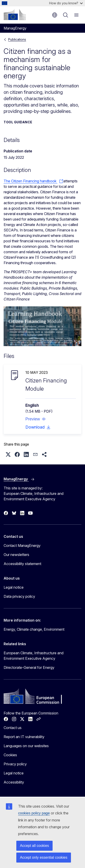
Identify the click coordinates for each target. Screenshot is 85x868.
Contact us (13, 728)
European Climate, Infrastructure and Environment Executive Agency (34, 656)
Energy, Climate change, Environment (34, 629)
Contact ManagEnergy (22, 546)
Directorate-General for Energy (29, 667)
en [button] (55, 15)
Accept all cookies (34, 846)
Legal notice (14, 587)
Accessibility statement (22, 564)
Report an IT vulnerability (24, 737)
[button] (36, 419)
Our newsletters (16, 555)
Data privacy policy (19, 596)
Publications (17, 39)
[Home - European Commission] (15, 15)
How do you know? (66, 3)
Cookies (10, 755)
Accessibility (14, 782)
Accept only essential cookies (44, 857)
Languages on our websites (26, 746)
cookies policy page (34, 813)
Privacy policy (15, 764)
